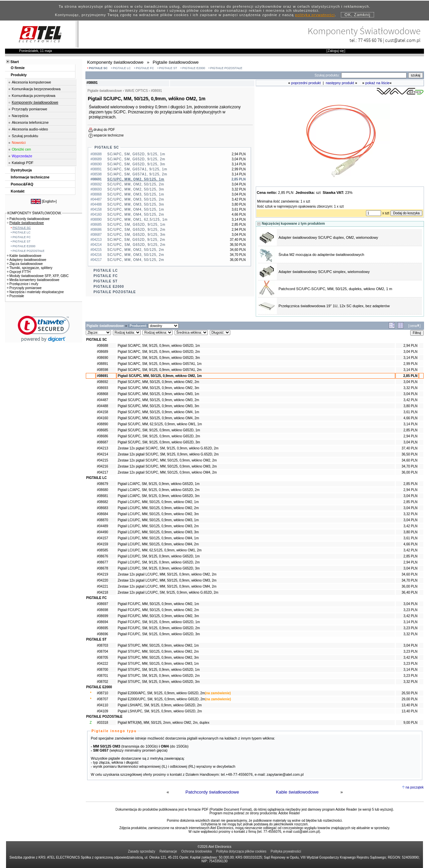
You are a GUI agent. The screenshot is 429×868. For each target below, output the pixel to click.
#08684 (102, 514)
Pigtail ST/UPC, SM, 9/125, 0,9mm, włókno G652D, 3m (159, 682)
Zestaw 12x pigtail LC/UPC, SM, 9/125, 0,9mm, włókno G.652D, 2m (168, 592)
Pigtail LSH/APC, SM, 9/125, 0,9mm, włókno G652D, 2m (160, 705)
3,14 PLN (411, 358)
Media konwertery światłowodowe (33, 280)
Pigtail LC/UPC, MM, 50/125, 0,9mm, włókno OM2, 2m (158, 508)
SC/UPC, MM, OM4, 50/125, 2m (136, 214)
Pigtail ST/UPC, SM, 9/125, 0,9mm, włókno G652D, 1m (159, 670)
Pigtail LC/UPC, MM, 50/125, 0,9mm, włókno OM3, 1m (158, 520)
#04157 (102, 538)
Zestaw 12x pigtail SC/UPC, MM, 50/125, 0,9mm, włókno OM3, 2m (167, 466)
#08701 (102, 676)
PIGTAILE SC (98, 68)
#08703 (102, 645)
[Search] (374, 75)
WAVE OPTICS (136, 91)
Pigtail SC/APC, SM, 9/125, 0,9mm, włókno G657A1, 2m (160, 370)
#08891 (102, 364)
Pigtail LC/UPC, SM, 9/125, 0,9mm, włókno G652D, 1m (159, 556)
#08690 (102, 358)
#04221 (102, 586)
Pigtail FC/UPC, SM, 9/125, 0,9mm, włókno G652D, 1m (159, 622)
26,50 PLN (409, 693)
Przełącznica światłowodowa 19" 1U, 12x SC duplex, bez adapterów (334, 306)
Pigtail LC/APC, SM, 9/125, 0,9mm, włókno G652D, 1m (159, 484)
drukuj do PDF (104, 130)
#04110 (102, 705)
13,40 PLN (409, 705)
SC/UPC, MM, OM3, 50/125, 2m (136, 199)
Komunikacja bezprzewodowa (36, 89)
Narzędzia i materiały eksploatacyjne (35, 292)
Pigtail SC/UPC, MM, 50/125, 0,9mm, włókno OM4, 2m (158, 418)
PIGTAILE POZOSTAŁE (226, 68)
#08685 (102, 430)
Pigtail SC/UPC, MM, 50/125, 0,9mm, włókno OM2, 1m (160, 376)
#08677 (102, 562)
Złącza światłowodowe (25, 264)
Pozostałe (16, 296)
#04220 (102, 580)
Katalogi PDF (23, 163)
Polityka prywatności (286, 851)
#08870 (102, 520)
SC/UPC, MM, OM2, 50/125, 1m (136, 179)
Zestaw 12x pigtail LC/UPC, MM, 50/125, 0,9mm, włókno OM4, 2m (167, 586)
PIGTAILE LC (122, 68)
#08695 (102, 628)
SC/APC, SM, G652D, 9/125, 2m (136, 159)
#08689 (102, 352)
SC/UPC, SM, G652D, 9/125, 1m (136, 225)
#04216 (102, 466)
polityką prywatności (315, 15)
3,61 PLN (411, 412)
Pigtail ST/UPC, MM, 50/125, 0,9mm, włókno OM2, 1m (158, 645)
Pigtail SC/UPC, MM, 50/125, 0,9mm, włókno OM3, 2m (158, 400)
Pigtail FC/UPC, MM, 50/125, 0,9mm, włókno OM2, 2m (158, 610)
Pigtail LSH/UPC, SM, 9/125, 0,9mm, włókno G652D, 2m (160, 711)
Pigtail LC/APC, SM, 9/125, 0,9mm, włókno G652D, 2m (159, 490)
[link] (44, 329)
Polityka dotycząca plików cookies (241, 851)
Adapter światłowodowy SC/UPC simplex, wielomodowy (324, 272)
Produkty (19, 75)
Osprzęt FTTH (19, 272)
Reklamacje (168, 851)
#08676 (102, 556)
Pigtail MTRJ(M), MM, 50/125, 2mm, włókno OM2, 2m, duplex (163, 723)
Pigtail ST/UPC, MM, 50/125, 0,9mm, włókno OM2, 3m (158, 658)
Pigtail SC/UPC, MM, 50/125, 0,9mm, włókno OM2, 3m (158, 388)
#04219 (102, 574)
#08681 (102, 496)
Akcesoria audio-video (30, 129)
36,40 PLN (409, 592)
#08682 (102, 502)
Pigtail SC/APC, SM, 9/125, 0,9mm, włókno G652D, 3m (159, 358)
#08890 (102, 424)
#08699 (102, 616)
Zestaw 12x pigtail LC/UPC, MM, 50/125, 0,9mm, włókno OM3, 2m (167, 580)
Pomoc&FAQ (22, 184)
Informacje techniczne (30, 177)
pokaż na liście (377, 83)
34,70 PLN (409, 466)
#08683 (102, 508)
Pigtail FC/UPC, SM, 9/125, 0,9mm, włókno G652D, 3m (159, 634)
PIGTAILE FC (145, 68)
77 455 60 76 (370, 40)
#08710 (102, 693)
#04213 (102, 448)
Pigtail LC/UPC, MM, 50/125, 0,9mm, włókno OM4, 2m (158, 544)
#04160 (102, 418)
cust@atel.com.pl (403, 40)
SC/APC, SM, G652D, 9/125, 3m (136, 164)
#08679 (102, 484)
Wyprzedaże (22, 156)
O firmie (18, 68)
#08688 (102, 346)
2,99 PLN (411, 364)
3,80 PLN (411, 406)
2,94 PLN (411, 346)
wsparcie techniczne (109, 135)
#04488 (102, 406)
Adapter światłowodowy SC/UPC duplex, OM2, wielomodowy (328, 237)
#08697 (102, 604)
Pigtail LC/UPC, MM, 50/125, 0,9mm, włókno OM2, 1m (158, 502)
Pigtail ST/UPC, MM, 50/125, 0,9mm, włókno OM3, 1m (158, 664)
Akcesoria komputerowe (31, 82)
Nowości (19, 143)
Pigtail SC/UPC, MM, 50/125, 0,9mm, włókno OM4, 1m (158, 412)
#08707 (102, 699)
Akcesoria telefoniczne (30, 122)
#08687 (102, 442)
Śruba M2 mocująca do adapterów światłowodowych (321, 255)
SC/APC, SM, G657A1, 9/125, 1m (137, 169)
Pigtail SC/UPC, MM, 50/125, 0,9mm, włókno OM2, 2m (158, 382)
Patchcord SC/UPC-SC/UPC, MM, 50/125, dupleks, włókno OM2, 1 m (335, 289)
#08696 (102, 634)
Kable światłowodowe (297, 792)
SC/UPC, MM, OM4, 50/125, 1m (136, 209)
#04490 (102, 532)
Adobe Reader (289, 813)
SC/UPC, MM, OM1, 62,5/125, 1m (137, 220)
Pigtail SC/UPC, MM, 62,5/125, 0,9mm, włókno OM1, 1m (160, 424)
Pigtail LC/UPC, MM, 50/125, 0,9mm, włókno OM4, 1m (158, 538)
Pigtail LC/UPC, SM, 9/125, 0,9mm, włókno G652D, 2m (159, 562)
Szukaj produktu (25, 136)
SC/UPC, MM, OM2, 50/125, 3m (136, 189)
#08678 (102, 568)
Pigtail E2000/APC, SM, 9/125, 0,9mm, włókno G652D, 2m (161, 693)
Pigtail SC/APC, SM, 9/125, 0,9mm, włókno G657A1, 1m (160, 364)
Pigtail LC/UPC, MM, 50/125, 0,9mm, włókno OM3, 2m (158, 526)
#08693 (102, 388)
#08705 (102, 658)
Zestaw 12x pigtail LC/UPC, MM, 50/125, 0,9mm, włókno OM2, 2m (167, 574)
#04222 (102, 664)
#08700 (102, 670)
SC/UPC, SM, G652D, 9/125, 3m (136, 235)
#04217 (102, 472)
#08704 (102, 652)
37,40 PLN (409, 448)
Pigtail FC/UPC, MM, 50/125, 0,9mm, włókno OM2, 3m (158, 616)
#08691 (102, 376)
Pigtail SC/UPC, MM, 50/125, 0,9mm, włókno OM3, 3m (158, 406)
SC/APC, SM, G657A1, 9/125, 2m (137, 174)
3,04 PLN (411, 352)
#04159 (102, 544)
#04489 (102, 526)
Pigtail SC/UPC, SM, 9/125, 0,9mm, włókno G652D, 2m (159, 436)
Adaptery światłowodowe (27, 260)
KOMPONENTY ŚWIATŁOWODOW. (35, 213)
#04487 (102, 400)
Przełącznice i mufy (23, 284)
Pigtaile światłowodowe (25, 223)
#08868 (102, 394)
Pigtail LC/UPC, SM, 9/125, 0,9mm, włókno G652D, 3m (159, 568)
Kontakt (18, 191)
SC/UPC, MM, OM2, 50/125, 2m (136, 184)
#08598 (102, 370)
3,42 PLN (411, 400)
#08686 (102, 436)
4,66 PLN (411, 418)
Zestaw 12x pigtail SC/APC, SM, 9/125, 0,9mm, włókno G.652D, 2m (168, 448)
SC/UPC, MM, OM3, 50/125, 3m (136, 204)
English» (49, 201)
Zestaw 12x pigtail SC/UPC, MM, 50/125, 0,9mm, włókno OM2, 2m (167, 460)
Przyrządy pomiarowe (29, 109)
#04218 (102, 592)
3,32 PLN (411, 388)
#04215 (102, 460)
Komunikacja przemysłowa (34, 96)
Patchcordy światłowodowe (212, 792)
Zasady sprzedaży (142, 851)
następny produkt (340, 83)
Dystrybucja (21, 170)
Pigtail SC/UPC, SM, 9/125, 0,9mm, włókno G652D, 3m (159, 442)
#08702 (102, 682)
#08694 (102, 622)
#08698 (102, 610)
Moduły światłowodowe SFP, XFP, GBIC (38, 276)
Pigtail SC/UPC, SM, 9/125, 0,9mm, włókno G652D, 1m (159, 430)
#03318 (102, 723)
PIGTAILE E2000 (194, 68)
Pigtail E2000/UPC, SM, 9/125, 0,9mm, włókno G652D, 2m (161, 699)
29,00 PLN (409, 699)
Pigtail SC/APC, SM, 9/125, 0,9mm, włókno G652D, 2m (159, 352)
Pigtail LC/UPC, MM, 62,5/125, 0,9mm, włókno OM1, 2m (160, 550)
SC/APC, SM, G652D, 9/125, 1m (136, 154)
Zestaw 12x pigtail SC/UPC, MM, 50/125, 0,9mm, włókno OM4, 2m (167, 472)
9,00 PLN (411, 723)
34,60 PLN (409, 460)
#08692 (102, 382)
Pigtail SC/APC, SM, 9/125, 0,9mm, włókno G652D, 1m (159, 346)
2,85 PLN (410, 376)
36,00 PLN (409, 472)
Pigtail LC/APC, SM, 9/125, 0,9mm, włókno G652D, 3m (159, 496)
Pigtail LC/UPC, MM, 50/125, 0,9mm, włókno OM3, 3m (158, 532)
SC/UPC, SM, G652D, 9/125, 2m (136, 230)
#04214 (102, 454)
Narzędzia (20, 116)
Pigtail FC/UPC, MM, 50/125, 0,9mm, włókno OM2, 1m (158, 604)
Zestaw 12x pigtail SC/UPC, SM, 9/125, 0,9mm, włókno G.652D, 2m (168, 454)
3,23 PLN (411, 610)
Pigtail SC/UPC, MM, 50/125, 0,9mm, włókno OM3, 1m (158, 394)
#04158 (102, 412)
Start (15, 62)
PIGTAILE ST (168, 68)
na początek (415, 787)
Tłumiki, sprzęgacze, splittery (30, 268)
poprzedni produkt (306, 83)
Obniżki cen (21, 149)
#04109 (102, 711)
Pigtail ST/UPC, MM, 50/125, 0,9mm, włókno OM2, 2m (158, 652)
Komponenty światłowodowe (35, 102)
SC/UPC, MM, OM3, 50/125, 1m (136, 194)
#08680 (102, 490)
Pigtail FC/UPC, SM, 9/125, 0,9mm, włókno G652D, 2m (159, 628)
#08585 (102, 550)
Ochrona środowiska (197, 851)
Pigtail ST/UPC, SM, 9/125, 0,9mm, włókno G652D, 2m (159, 676)
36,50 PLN (409, 454)
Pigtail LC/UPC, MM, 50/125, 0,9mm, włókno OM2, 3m (158, 514)
